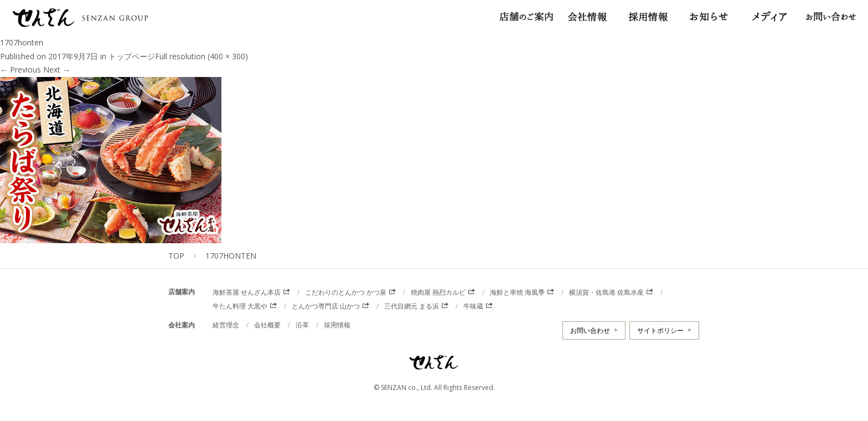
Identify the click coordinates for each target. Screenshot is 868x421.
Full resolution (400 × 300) (201, 56)
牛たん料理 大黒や (240, 306)
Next (57, 70)
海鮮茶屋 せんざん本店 (247, 292)
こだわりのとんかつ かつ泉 (346, 292)
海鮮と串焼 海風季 (517, 292)
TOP (176, 256)
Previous (20, 70)
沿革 (302, 325)
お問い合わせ (590, 330)
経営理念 (226, 325)
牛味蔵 (473, 306)
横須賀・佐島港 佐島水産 (606, 292)
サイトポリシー (660, 330)
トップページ (132, 56)
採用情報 (337, 325)
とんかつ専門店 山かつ (326, 306)
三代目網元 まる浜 (412, 306)
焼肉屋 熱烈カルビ (438, 292)
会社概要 (267, 325)
